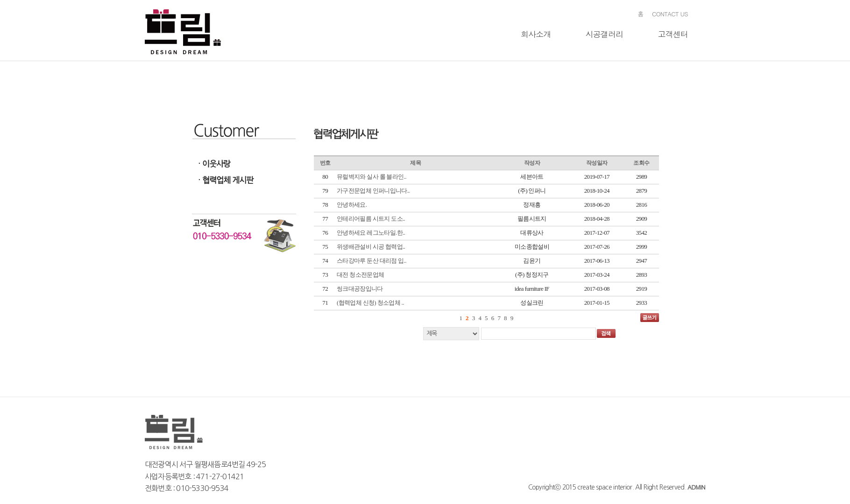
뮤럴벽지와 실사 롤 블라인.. (372, 177)
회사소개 (536, 34)
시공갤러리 (605, 34)
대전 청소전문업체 (360, 275)
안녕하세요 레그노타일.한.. (371, 233)
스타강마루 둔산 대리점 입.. (372, 261)
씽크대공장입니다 (360, 289)
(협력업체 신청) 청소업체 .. (370, 303)
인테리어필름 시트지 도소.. (371, 219)
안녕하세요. (352, 205)
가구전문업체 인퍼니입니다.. (373, 191)
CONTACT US (670, 14)
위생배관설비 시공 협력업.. (371, 247)
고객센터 (673, 34)
